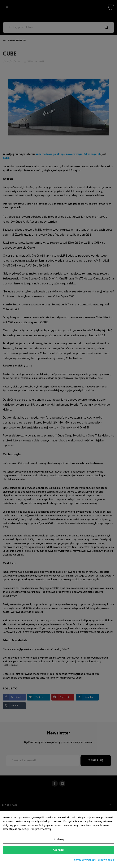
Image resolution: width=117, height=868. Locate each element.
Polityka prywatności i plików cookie (93, 860)
